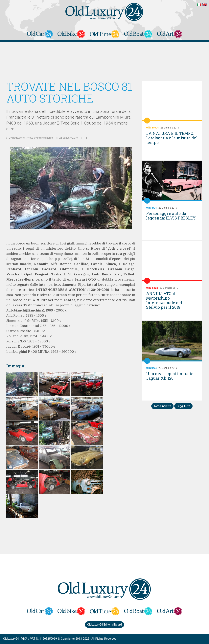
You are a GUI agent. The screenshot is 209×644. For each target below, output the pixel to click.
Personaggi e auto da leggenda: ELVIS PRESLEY (171, 216)
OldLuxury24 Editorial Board (104, 625)
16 (86, 138)
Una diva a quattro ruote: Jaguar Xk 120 (170, 376)
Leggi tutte (183, 406)
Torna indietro (162, 406)
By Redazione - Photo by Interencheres (31, 138)
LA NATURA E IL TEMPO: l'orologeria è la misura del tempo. (172, 138)
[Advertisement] (105, 62)
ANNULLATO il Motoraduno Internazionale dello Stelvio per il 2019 (166, 300)
